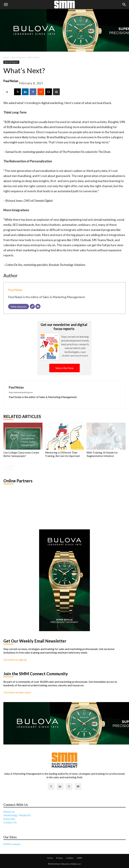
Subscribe (9, 819)
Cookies (70, 858)
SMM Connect (12, 844)
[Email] (38, 306)
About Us (9, 812)
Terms (50, 858)
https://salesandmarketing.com (21, 392)
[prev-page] (6, 468)
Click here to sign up (15, 660)
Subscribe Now (64, 368)
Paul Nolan (11, 81)
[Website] (32, 306)
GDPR (79, 858)
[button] (6, 5)
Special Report (18, 57)
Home (6, 57)
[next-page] (11, 468)
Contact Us (10, 822)
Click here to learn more (17, 692)
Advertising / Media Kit (17, 815)
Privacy (60, 858)
